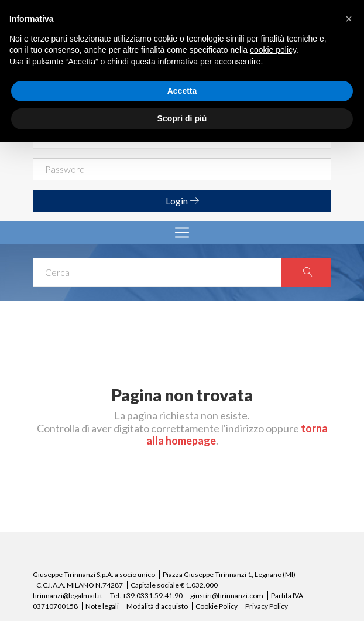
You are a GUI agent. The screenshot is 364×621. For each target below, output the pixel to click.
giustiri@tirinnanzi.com (227, 596)
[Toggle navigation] (182, 233)
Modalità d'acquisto (157, 606)
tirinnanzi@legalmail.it (68, 596)
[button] (349, 19)
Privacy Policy (267, 606)
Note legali (102, 606)
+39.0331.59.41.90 (152, 596)
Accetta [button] (182, 91)
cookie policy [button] (273, 50)
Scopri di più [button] (182, 118)
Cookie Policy (217, 606)
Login (182, 201)
